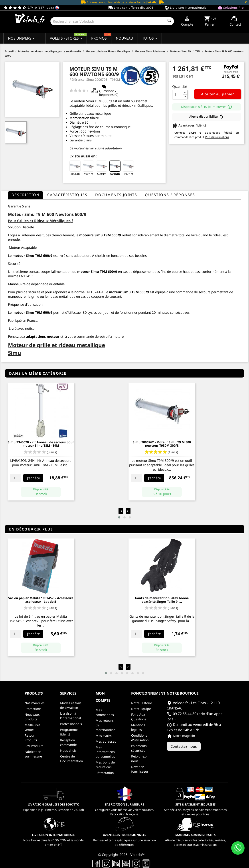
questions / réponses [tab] (170, 195)
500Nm (102, 168)
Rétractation (105, 773)
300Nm (75, 168)
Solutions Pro (231, 8)
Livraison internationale (186, 8)
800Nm (128, 168)
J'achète (34, 478)
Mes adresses (106, 741)
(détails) (151, 2)
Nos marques (35, 703)
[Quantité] (178, 94)
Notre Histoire (142, 703)
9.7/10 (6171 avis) (31, 8)
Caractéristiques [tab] (67, 195)
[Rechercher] (112, 21)
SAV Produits (34, 746)
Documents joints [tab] (116, 195)
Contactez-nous (184, 746)
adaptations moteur (43, 336)
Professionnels (71, 724)
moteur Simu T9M (27, 255)
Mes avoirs (104, 736)
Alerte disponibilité (207, 117)
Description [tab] (26, 195)
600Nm (115, 168)
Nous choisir (69, 750)
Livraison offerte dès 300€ (131, 8)
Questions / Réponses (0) (109, 91)
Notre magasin (181, 736)
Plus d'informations (217, 137)
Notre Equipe (141, 709)
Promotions (33, 709)
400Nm (88, 168)
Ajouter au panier (218, 94)
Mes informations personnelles (105, 752)
